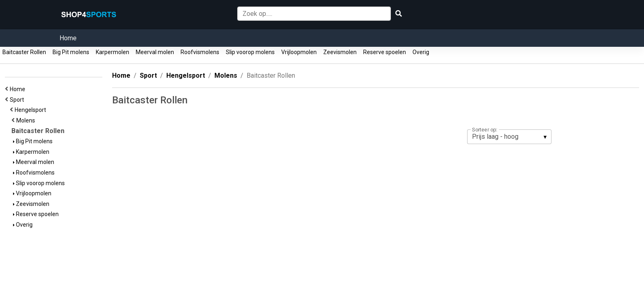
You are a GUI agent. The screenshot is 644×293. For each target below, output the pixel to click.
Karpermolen (112, 52)
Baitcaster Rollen (24, 52)
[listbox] (509, 137)
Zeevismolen (340, 52)
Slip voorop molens (250, 52)
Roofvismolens (200, 52)
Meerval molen (155, 52)
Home (68, 38)
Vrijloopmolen (299, 52)
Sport (18, 100)
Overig (421, 52)
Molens (27, 120)
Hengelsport (32, 110)
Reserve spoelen (385, 52)
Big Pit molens (71, 52)
